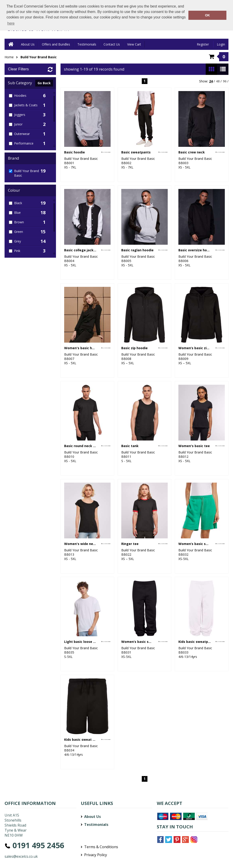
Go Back (44, 83)
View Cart (134, 44)
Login (221, 44)
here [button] (11, 23)
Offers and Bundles (56, 44)
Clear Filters (18, 69)
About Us (28, 44)
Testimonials (87, 44)
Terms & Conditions (101, 847)
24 (211, 81)
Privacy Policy (96, 855)
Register (203, 44)
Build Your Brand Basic (39, 57)
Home (9, 57)
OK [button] (208, 15)
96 (225, 81)
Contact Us (112, 44)
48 (218, 81)
